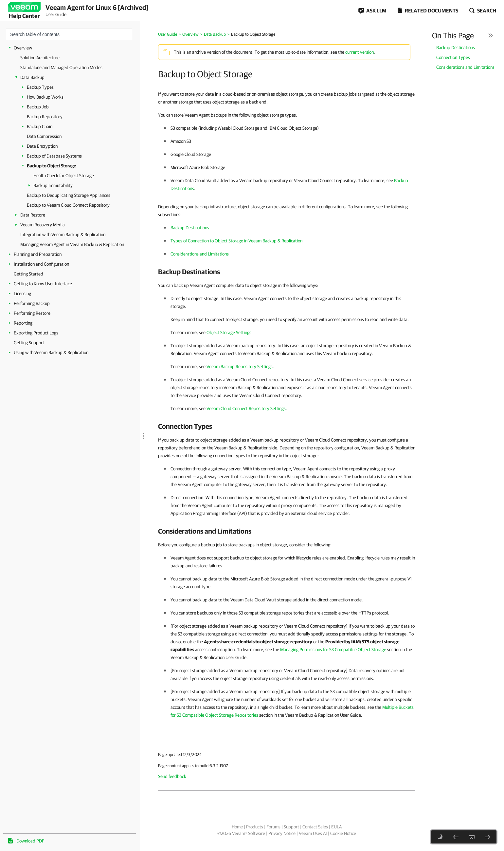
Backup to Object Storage (51, 166)
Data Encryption (42, 146)
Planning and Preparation (38, 254)
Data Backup (32, 77)
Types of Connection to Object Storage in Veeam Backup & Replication (236, 241)
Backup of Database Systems (54, 156)
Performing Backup (32, 303)
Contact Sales (315, 827)
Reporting (23, 323)
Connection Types (453, 57)
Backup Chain (40, 126)
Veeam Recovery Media (43, 225)
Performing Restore (32, 313)
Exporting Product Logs (36, 333)
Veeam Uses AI (313, 833)
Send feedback (172, 776)
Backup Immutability (53, 185)
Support (291, 827)
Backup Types (40, 87)
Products (255, 827)
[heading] (287, 272)
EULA (336, 827)
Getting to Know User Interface (43, 284)
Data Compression (44, 136)
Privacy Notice (282, 833)
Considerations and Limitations (465, 67)
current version (360, 52)
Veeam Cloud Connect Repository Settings (246, 408)
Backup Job (38, 107)
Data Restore (33, 215)
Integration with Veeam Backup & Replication (63, 235)
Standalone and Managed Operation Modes (61, 67)
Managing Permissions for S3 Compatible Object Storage (333, 650)
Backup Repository (45, 117)
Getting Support (29, 343)
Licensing (22, 293)
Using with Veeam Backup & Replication (51, 352)
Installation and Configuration (41, 264)
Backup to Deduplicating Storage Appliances (69, 195)
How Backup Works (45, 97)
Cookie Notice (343, 833)
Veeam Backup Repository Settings (240, 367)
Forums (273, 827)
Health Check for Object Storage (64, 176)
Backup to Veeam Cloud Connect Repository (68, 205)
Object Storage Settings (229, 332)
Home (237, 827)
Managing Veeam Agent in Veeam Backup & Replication (72, 244)
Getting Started (28, 274)
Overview (23, 48)
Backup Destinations (456, 47)
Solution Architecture (40, 58)
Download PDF (30, 841)
